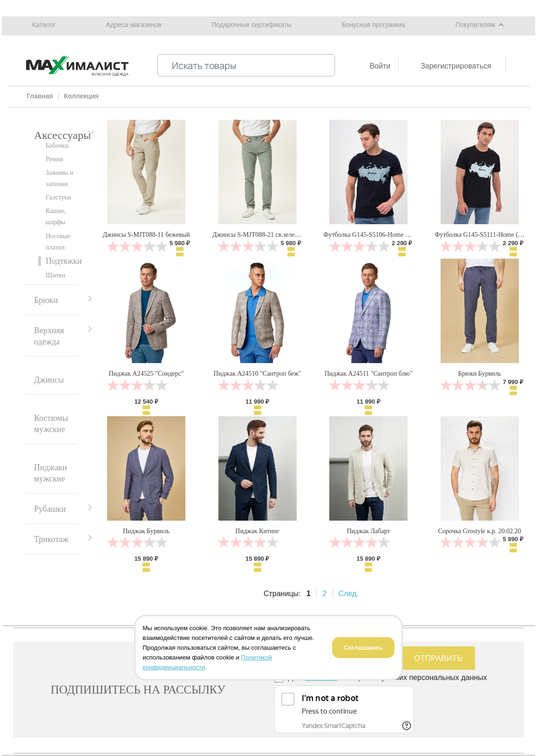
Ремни (54, 159)
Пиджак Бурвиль (146, 531)
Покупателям (475, 25)
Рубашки (50, 509)
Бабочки (57, 146)
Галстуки (58, 197)
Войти (380, 66)
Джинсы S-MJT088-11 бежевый (146, 235)
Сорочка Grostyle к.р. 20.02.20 (480, 531)
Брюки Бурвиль (479, 374)
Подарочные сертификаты (252, 25)
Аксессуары (62, 135)
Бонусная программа (374, 25)
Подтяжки (64, 261)
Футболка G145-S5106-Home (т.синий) (377, 235)
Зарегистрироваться (456, 66)
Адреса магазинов (134, 25)
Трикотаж (51, 539)
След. (349, 594)
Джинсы (49, 380)
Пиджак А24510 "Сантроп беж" (258, 374)
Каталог (44, 25)
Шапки (55, 275)
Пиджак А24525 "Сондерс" (146, 374)
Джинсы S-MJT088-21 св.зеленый (259, 235)
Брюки (46, 300)
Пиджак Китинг (257, 531)
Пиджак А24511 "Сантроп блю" (369, 374)
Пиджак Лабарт (369, 531)
